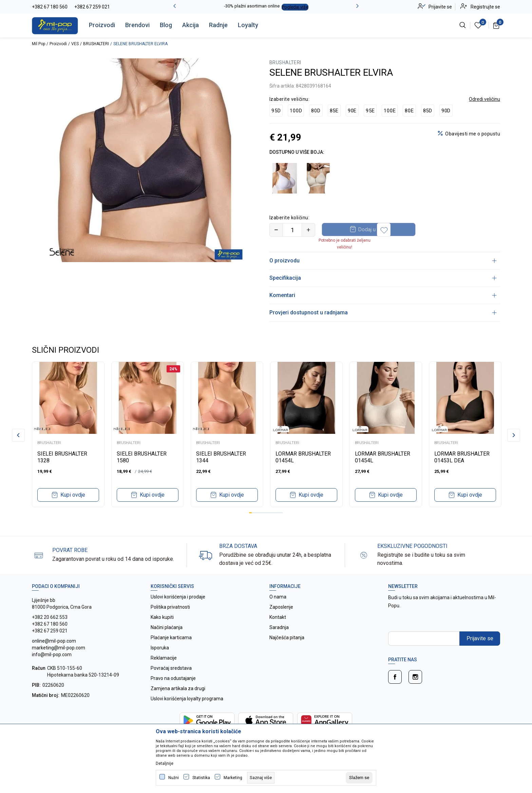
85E (334, 111)
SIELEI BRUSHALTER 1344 (221, 457)
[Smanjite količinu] (276, 230)
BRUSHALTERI (96, 44)
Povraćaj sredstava (171, 668)
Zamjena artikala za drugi (178, 688)
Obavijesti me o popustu (473, 134)
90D (446, 111)
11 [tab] (279, 513)
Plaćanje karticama (171, 638)
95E (370, 111)
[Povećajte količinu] (308, 230)
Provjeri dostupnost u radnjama (383, 312)
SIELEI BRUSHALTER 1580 (142, 457)
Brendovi (137, 25)
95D (276, 111)
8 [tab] (270, 513)
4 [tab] (259, 513)
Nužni (174, 778)
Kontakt (278, 617)
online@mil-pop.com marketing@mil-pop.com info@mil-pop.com (59, 648)
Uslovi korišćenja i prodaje (178, 597)
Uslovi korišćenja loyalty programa (187, 699)
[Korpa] (497, 25)
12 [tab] (282, 513)
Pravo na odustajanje (173, 678)
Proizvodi (102, 25)
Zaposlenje (281, 607)
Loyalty (248, 25)
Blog (166, 25)
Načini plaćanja (167, 627)
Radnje (218, 25)
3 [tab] (256, 513)
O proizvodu (383, 261)
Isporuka (160, 648)
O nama (278, 597)
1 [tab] (250, 513)
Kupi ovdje (73, 495)
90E (352, 111)
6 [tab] (265, 513)
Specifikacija (383, 278)
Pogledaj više (295, 7)
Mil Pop (39, 44)
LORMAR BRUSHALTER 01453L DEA (462, 457)
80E (409, 111)
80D (316, 111)
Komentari (383, 295)
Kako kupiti (162, 617)
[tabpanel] (68, 434)
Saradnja (279, 627)
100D (296, 111)
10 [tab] (276, 513)
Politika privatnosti (170, 607)
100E (390, 111)
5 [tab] (262, 513)
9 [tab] (273, 513)
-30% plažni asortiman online (252, 6)
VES (75, 44)
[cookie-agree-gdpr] (359, 778)
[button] (430, 230)
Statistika (201, 778)
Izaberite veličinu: (289, 99)
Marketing (233, 778)
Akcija (191, 25)
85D (428, 111)
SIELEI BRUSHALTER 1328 (62, 457)
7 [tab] (267, 513)
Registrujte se (485, 7)
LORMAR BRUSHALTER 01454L (303, 457)
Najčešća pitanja (287, 638)
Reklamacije (164, 658)
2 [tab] (253, 513)
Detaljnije (165, 763)
